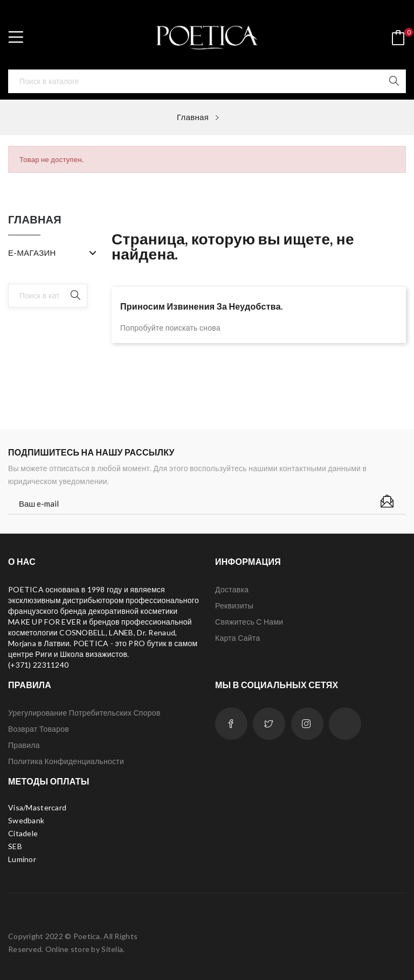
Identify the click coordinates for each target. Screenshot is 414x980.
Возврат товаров (39, 729)
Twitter (269, 724)
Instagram (307, 724)
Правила (24, 745)
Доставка (232, 589)
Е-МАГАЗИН (32, 253)
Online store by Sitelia (84, 949)
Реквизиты (234, 605)
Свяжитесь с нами (249, 622)
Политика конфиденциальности (66, 761)
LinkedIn (345, 724)
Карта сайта (237, 638)
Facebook (231, 724)
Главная (35, 220)
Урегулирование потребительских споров (84, 713)
